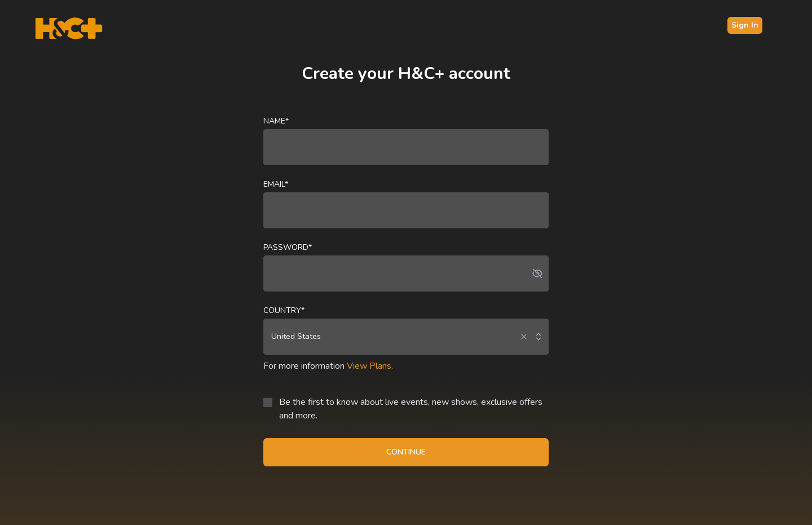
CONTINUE (406, 452)
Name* (276, 121)
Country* (284, 310)
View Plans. (370, 366)
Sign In (745, 25)
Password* (288, 247)
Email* (276, 184)
